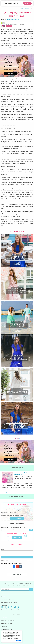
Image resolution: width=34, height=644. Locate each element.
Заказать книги (20, 583)
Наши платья (28, 583)
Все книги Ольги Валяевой (19, 25)
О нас (13, 586)
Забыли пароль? (30, 560)
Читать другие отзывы (17, 496)
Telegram (5, 608)
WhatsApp (19, 608)
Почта (2, 608)
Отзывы (8, 586)
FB (12, 608)
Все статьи (12, 583)
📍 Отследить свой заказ (24, 8)
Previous (1, 476)
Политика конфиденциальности (17, 578)
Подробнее (17, 519)
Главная (5, 583)
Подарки (19, 586)
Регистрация (17, 575)
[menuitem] (17, 593)
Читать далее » (6, 492)
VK (9, 608)
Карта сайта (25, 586)
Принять (18, 641)
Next (33, 476)
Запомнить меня (5, 560)
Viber (15, 608)
